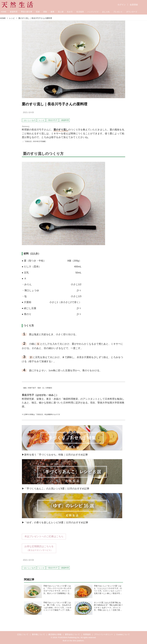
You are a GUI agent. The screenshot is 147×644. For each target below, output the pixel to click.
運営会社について (72, 634)
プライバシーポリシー (104, 634)
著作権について (38, 634)
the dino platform (77, 641)
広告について (23, 634)
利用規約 (87, 634)
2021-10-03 (28, 112)
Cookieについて (123, 634)
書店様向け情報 (55, 634)
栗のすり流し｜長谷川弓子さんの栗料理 (55, 104)
